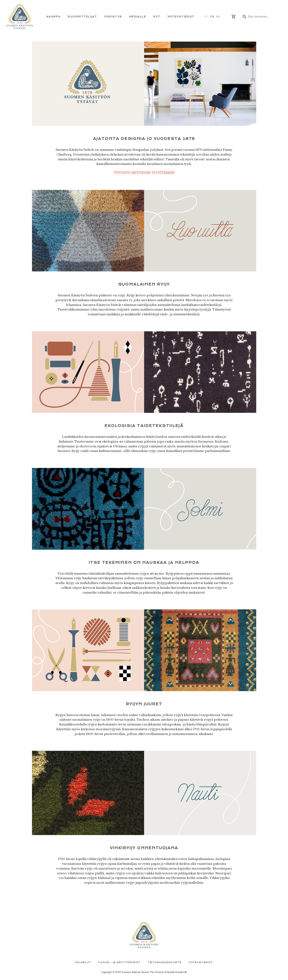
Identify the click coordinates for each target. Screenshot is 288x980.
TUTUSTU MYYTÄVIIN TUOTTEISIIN (144, 173)
